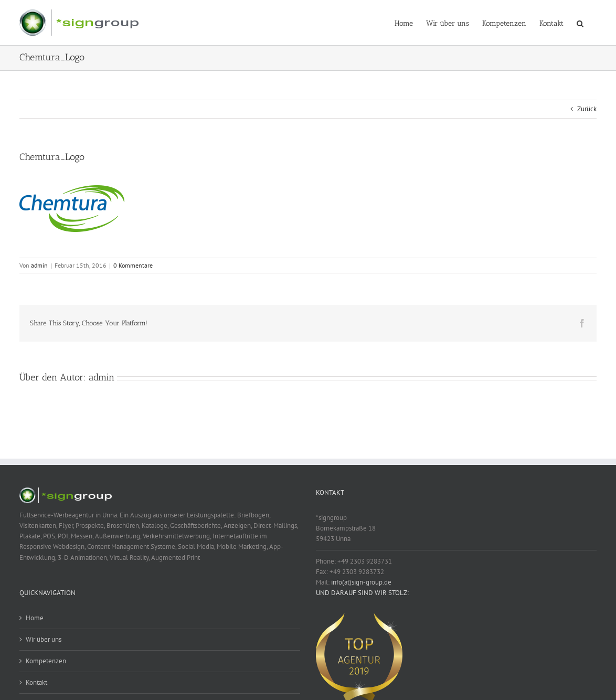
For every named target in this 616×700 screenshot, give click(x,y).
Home (35, 618)
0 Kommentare (133, 265)
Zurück (587, 109)
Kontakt (36, 682)
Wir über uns (44, 639)
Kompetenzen (46, 661)
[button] (580, 23)
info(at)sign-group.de (361, 582)
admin (39, 265)
